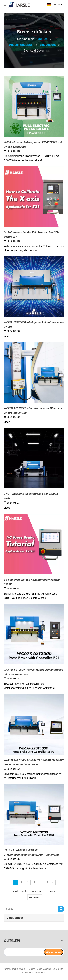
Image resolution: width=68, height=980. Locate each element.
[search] (24, 952)
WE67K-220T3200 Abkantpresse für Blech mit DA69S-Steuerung (33, 410)
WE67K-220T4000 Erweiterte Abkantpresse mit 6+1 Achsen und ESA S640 (34, 762)
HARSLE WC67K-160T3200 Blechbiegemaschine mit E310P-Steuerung (31, 852)
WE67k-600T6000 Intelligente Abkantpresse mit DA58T (34, 324)
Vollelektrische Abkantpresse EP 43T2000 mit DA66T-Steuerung (33, 144)
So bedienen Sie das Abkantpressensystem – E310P (33, 582)
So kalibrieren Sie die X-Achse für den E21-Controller (31, 234)
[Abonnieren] (53, 952)
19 (47, 882)
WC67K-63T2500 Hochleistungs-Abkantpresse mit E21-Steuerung (33, 672)
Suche (61, 909)
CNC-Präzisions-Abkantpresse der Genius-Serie (31, 496)
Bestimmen (35, 898)
